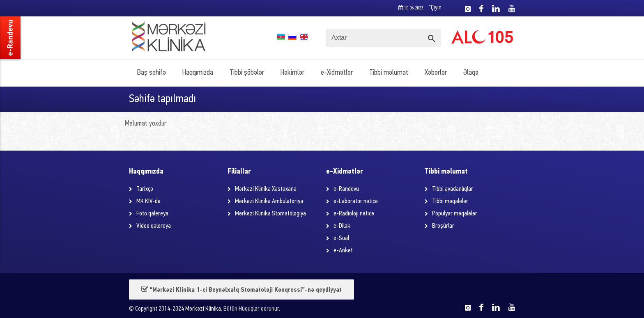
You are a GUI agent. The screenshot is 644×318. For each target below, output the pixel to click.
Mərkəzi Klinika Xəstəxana (266, 189)
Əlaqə (471, 73)
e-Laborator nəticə (356, 201)
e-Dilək (342, 226)
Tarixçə (145, 189)
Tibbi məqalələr (450, 201)
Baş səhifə (152, 73)
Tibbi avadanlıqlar (453, 189)
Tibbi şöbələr (247, 73)
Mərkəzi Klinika (203, 309)
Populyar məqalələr (455, 214)
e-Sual (341, 238)
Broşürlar (443, 226)
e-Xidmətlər (337, 73)
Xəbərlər (436, 73)
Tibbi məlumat (389, 73)
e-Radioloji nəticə (354, 214)
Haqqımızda (198, 73)
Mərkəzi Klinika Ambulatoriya (269, 201)
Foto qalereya (152, 214)
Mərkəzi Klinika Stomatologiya (270, 214)
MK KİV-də (148, 201)
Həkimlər (292, 73)
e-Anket (343, 251)
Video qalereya (154, 226)
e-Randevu (346, 189)
